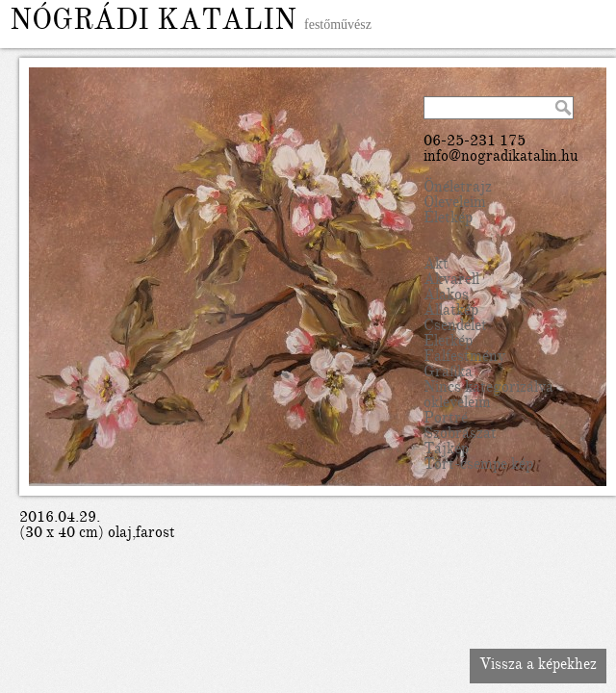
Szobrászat (460, 435)
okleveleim (457, 404)
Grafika (448, 373)
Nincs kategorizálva (488, 389)
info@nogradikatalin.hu (501, 158)
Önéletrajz (458, 189)
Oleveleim (455, 204)
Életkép (448, 219)
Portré (446, 420)
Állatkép (451, 312)
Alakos (446, 296)
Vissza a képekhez (538, 666)
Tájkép (446, 450)
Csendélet (455, 327)
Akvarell (451, 281)
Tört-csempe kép (478, 466)
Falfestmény (464, 358)
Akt (436, 266)
